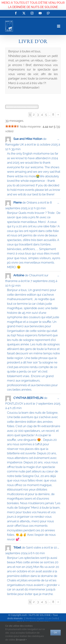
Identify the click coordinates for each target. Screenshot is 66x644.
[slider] (12, 126)
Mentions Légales (35, 618)
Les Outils (53, 618)
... (59, 140)
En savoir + (21, 640)
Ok (56, 633)
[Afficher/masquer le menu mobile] (59, 26)
